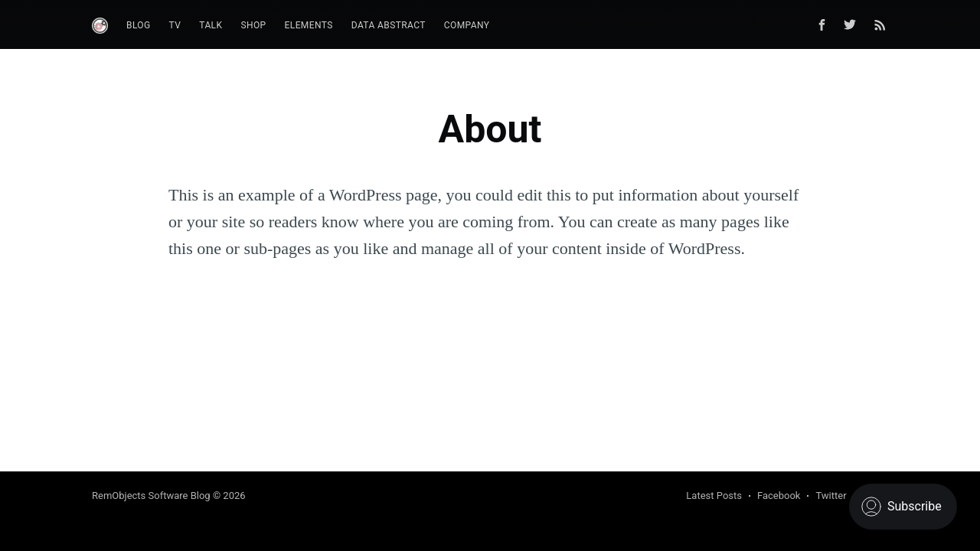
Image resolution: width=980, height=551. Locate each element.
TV (175, 25)
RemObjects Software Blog (151, 496)
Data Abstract (389, 25)
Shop (253, 25)
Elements (309, 25)
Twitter (831, 496)
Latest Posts (714, 496)
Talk (211, 25)
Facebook (779, 496)
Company (467, 25)
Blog (139, 25)
